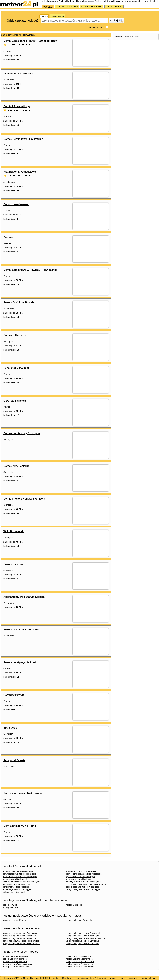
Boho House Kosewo (16, 204)
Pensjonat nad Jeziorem (18, 74)
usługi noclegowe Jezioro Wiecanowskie (21, 943)
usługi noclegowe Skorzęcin (79, 920)
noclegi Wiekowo (11, 907)
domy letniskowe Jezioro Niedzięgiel (20, 874)
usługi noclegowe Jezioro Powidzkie (19, 938)
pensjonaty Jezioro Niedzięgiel (17, 887)
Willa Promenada (14, 531)
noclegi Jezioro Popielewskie (79, 964)
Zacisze (8, 237)
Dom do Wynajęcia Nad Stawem (23, 793)
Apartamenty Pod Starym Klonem (24, 597)
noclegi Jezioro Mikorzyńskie (79, 959)
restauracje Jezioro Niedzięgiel (17, 889)
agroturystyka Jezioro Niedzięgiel (18, 871)
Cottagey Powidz (14, 695)
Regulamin (67, 978)
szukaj (116, 21)
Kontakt (56, 978)
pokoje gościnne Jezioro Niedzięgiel (83, 887)
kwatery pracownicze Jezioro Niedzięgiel (21, 882)
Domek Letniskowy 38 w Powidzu (24, 139)
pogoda (114, 978)
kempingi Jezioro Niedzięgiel (79, 879)
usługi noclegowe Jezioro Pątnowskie (20, 933)
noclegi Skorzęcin (74, 905)
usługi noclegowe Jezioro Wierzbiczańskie (86, 938)
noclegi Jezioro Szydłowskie (16, 967)
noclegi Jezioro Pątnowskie (15, 956)
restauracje (133, 978)
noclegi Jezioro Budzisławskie (80, 961)
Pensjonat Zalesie (14, 760)
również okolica (96, 27)
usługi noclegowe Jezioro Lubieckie (82, 943)
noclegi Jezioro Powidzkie (15, 961)
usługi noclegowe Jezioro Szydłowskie (84, 941)
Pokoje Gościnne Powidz (19, 303)
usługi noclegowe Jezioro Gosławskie (83, 933)
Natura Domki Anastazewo (20, 172)
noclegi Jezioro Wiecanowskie (80, 967)
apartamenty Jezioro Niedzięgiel (81, 871)
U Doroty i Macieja (15, 401)
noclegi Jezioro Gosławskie (79, 956)
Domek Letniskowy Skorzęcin (22, 433)
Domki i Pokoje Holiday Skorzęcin (24, 499)
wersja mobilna (148, 978)
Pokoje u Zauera (13, 564)
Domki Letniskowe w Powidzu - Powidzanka (30, 270)
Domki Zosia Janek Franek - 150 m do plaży (30, 41)
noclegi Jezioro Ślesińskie (15, 959)
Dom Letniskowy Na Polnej (20, 826)
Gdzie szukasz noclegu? (23, 21)
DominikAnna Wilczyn (17, 106)
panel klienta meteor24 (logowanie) (91, 978)
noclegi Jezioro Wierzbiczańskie (18, 964)
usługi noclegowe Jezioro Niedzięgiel (83, 889)
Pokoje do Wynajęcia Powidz (21, 662)
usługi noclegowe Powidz (14, 920)
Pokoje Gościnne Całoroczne (21, 630)
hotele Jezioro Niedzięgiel (15, 879)
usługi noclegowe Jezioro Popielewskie (21, 941)
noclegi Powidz (10, 905)
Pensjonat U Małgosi (16, 368)
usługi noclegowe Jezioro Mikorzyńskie (84, 936)
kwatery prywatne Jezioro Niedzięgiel (83, 882)
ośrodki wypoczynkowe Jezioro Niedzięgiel (86, 884)
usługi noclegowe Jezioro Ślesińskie (19, 936)
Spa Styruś (10, 728)
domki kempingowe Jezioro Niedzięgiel (84, 874)
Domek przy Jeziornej (17, 466)
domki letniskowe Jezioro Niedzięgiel (20, 876)
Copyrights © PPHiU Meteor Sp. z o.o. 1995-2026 (27, 978)
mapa (122, 978)
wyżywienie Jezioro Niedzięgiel (80, 876)
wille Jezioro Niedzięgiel (14, 892)
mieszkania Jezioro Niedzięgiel (17, 884)
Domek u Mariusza (15, 335)
